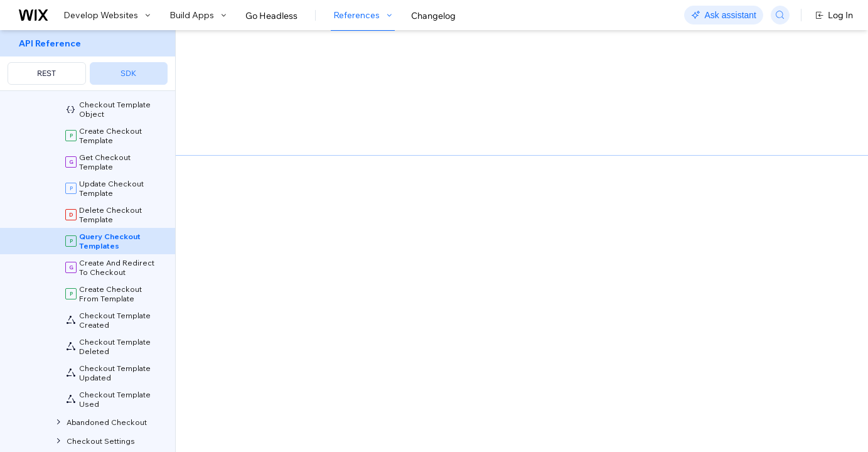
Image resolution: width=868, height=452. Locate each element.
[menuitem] (88, 61)
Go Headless (271, 16)
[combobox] (712, 175)
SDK (128, 73)
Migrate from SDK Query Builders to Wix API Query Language (370, 183)
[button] (253, 112)
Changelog (433, 16)
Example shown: (626, 156)
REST (46, 73)
